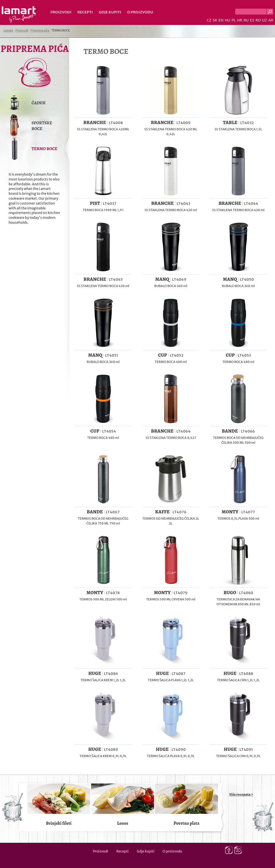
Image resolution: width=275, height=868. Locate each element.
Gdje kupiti (110, 12)
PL (234, 20)
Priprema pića (40, 31)
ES (252, 20)
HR (239, 20)
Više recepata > (241, 794)
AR (271, 20)
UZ (265, 20)
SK (215, 20)
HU (228, 20)
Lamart (19, 15)
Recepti (85, 12)
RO (258, 20)
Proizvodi (61, 12)
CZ (209, 20)
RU (246, 20)
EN (221, 20)
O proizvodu (140, 12)
